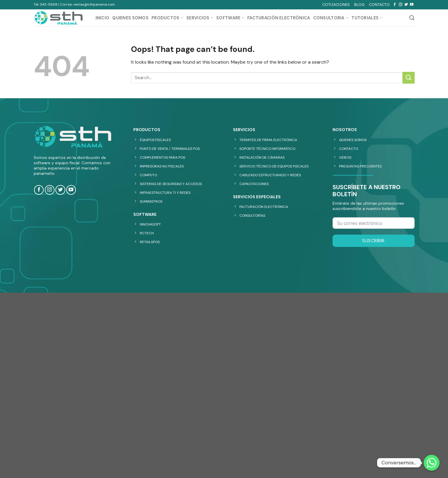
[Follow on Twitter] (406, 5)
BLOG (360, 5)
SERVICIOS (200, 18)
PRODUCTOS (167, 18)
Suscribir (373, 241)
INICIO (103, 18)
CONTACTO (379, 5)
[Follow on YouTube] (412, 5)
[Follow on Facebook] (395, 5)
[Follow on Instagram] (401, 5)
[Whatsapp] (432, 463)
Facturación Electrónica (279, 18)
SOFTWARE (230, 18)
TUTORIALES (367, 18)
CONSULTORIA (331, 18)
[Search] (412, 18)
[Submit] (408, 78)
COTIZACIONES (336, 5)
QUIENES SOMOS (130, 18)
